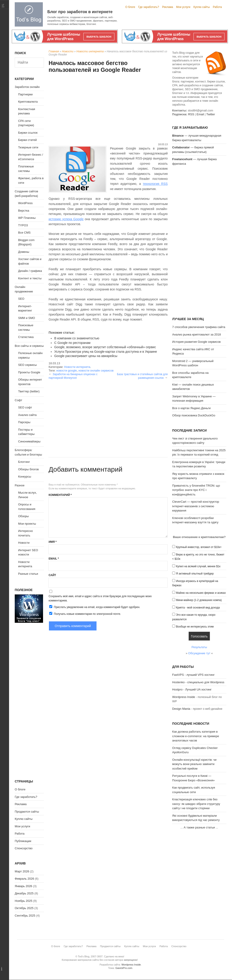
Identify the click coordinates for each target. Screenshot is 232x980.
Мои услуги (183, 7)
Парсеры (24, 422)
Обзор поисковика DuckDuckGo (194, 415)
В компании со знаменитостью (77, 338)
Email (54, 559)
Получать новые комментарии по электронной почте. (85, 614)
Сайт (52, 575)
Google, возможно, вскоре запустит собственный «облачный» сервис (105, 347)
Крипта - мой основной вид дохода (198, 608)
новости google (66, 371)
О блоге (130, 7)
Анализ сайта (27, 415)
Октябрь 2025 (24, 908)
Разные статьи (28, 574)
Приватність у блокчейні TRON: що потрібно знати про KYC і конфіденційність (196, 490)
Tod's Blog (29, 14)
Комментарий (60, 495)
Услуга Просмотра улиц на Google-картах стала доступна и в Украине (105, 352)
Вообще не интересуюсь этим (195, 627)
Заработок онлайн (27, 87)
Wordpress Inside (184, 697)
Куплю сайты (202, 7)
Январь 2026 (23, 886)
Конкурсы (25, 477)
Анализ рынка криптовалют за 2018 (197, 334)
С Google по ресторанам (72, 343)
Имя (52, 542)
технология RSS (155, 184)
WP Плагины (27, 218)
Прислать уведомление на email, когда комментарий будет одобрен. (94, 607)
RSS (191, 114)
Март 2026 (22, 871)
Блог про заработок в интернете (80, 12)
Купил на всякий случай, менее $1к (198, 566)
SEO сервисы (27, 365)
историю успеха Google (66, 219)
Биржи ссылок (28, 133)
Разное (20, 485)
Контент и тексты (30, 278)
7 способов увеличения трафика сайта (199, 327)
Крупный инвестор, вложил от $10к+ (199, 547)
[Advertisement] (108, 109)
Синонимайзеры (29, 441)
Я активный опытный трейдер (195, 574)
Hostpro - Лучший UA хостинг (192, 689)
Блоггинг (24, 462)
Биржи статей (27, 140)
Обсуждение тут (199, 653)
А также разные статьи (199, 827)
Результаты (199, 647)
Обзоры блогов (28, 469)
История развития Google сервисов (196, 342)
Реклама (167, 7)
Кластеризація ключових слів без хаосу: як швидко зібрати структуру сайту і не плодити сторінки (196, 804)
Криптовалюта (28, 102)
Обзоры (23, 516)
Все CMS (24, 233)
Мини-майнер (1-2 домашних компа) (199, 600)
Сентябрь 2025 (25, 916)
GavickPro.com (124, 968)
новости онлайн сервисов (96, 371)
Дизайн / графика (30, 271)
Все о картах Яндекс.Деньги (191, 408)
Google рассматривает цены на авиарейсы (86, 356)
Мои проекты (27, 524)
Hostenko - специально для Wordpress (198, 682)
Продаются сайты (27, 812)
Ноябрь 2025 (24, 901)
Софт (18, 400)
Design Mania (181, 709)
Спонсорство (24, 848)
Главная (54, 51)
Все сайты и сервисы (29, 346)
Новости (68, 51)
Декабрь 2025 (24, 893)
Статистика (26, 337)
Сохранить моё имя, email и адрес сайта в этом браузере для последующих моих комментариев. (100, 598)
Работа (217, 7)
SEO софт (25, 407)
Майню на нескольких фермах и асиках (201, 593)
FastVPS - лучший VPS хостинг (193, 675)
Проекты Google (29, 372)
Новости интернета (90, 51)
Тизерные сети (28, 147)
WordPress (25, 203)
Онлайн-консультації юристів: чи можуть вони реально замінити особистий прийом (194, 764)
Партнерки (25, 94)
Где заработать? (149, 7)
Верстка (24, 211)
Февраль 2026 (24, 879)
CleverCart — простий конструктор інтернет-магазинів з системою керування (196, 506)
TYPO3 (23, 225)
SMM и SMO (27, 318)
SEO (21, 299)
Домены (24, 252)
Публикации (23, 841)
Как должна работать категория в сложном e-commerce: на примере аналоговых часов (196, 736)
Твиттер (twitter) (29, 391)
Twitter (210, 114)
